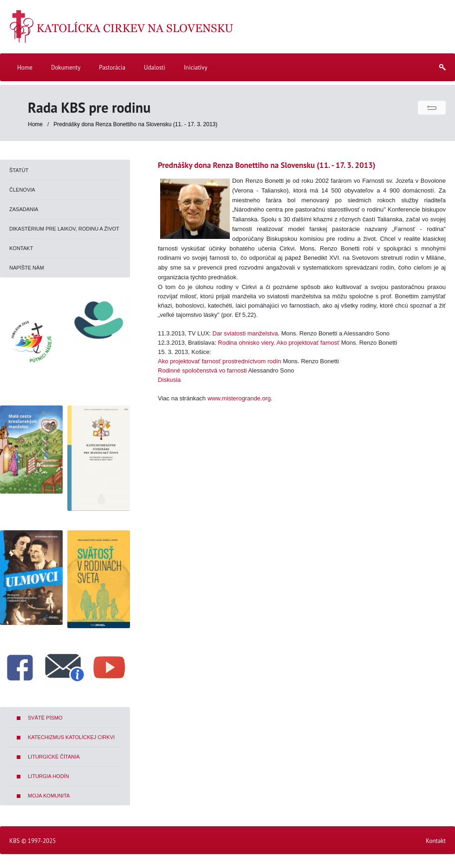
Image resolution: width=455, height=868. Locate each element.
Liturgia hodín (49, 776)
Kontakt (21, 248)
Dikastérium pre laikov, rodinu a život (64, 229)
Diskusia (169, 380)
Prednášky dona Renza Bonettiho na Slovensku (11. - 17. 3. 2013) (135, 124)
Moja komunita (49, 796)
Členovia (22, 190)
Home (35, 124)
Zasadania (24, 209)
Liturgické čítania (54, 757)
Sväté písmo (45, 718)
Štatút (19, 170)
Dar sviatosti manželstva (245, 333)
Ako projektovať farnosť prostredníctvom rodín (220, 361)
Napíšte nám (27, 268)
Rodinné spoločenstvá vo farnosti (202, 370)
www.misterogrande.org (239, 398)
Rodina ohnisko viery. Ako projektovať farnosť (279, 343)
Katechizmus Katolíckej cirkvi (71, 737)
